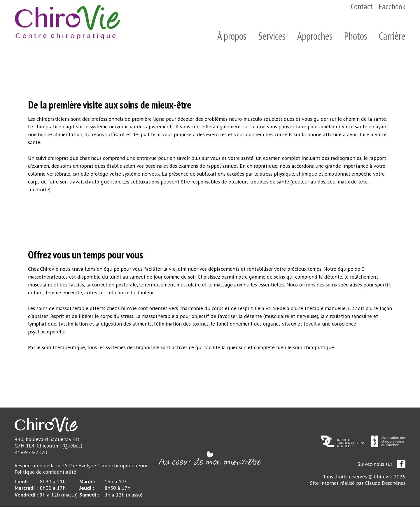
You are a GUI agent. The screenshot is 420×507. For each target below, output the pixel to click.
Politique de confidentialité (45, 472)
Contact (362, 6)
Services (272, 36)
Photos (356, 36)
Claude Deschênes (385, 483)
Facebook (392, 6)
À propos (232, 36)
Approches (315, 36)
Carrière (392, 36)
